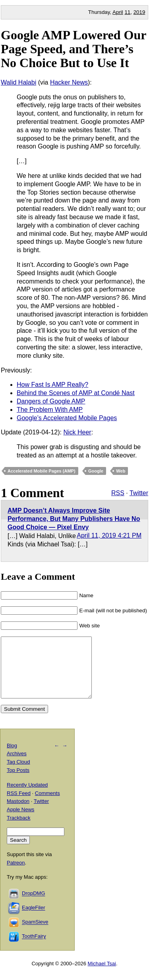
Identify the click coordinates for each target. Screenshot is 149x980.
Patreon (16, 875)
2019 (139, 12)
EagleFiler (34, 920)
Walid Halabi (18, 82)
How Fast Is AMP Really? (52, 385)
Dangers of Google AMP (51, 401)
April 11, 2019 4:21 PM (109, 535)
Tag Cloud (18, 774)
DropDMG (34, 906)
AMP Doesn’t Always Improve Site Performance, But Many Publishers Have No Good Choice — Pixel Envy (74, 519)
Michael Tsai (102, 975)
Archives (17, 765)
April (118, 12)
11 (127, 12)
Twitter (139, 493)
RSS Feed (19, 805)
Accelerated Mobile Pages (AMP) (42, 471)
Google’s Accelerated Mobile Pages (67, 418)
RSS (118, 493)
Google (96, 471)
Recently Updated (27, 797)
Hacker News (69, 82)
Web (121, 471)
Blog (12, 757)
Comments (47, 805)
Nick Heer (77, 432)
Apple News (20, 821)
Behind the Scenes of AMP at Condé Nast (76, 393)
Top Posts (18, 782)
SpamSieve (35, 934)
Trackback (18, 830)
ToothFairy (34, 948)
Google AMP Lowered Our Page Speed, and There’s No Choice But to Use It (74, 49)
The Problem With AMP (50, 410)
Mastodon (18, 813)
